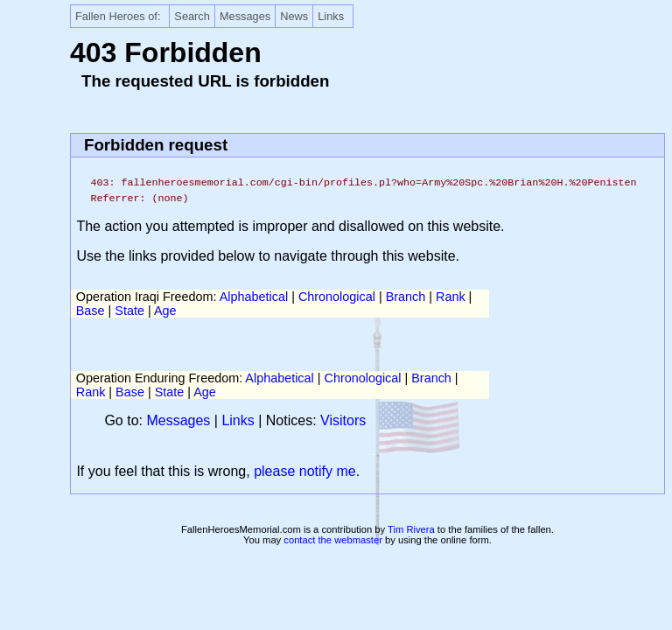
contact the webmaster (333, 540)
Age (165, 311)
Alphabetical (254, 297)
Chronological (337, 297)
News (294, 16)
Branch (406, 297)
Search (192, 16)
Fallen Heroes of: (118, 16)
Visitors (343, 420)
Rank (451, 297)
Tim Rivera (411, 529)
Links (331, 16)
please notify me (305, 471)
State (129, 311)
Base (91, 311)
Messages (245, 16)
